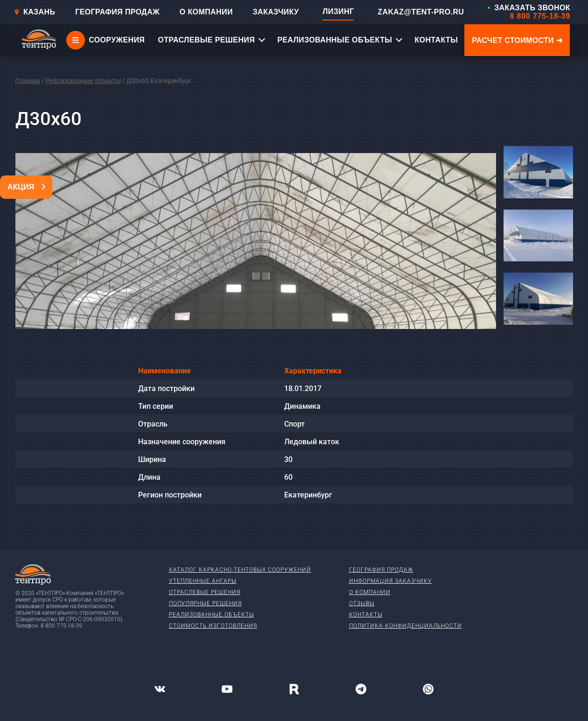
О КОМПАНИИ (206, 12)
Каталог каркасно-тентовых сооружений (240, 570)
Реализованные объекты (83, 81)
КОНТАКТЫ (436, 40)
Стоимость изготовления (213, 626)
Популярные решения (205, 603)
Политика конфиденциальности (406, 626)
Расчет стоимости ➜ (517, 40)
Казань (35, 12)
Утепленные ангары (203, 581)
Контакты (366, 615)
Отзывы (362, 603)
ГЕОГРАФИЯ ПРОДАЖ (117, 12)
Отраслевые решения (205, 592)
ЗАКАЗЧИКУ (276, 12)
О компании (370, 592)
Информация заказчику (391, 581)
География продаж (381, 570)
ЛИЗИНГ (338, 11)
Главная (28, 81)
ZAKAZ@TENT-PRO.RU (421, 12)
